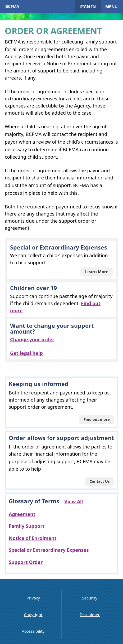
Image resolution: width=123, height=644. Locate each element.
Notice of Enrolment (33, 538)
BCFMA (12, 6)
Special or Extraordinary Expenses (49, 550)
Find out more (97, 419)
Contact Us (100, 481)
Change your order (32, 339)
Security (90, 598)
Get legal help (26, 353)
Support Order (26, 562)
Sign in (88, 7)
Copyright (33, 614)
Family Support (27, 526)
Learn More (97, 272)
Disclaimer (90, 614)
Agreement (22, 514)
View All (74, 501)
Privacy (33, 598)
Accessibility (33, 631)
